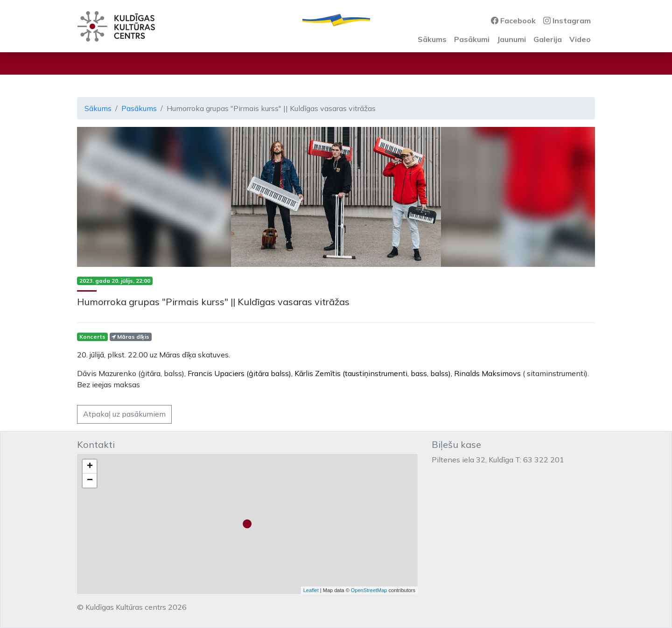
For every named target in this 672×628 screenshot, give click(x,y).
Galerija (548, 39)
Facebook (513, 21)
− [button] (90, 481)
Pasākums (139, 108)
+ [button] (90, 467)
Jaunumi (511, 39)
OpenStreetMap (369, 590)
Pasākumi (472, 39)
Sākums (432, 39)
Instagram (567, 21)
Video (580, 39)
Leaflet (311, 590)
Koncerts (92, 337)
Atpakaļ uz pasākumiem (124, 414)
